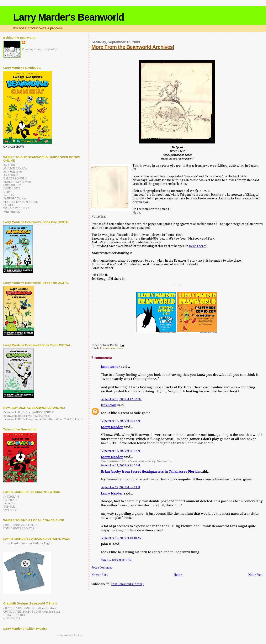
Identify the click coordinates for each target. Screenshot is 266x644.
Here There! (198, 246)
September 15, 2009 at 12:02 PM (121, 399)
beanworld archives (111, 348)
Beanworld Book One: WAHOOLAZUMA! (29, 413)
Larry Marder (112, 427)
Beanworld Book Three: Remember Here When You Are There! (43, 419)
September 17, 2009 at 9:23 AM (120, 487)
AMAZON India (13, 172)
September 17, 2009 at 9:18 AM (120, 451)
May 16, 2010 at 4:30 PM (116, 560)
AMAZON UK (11, 175)
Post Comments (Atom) (127, 584)
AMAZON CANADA (15, 169)
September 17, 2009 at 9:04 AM (120, 421)
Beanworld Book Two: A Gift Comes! (27, 416)
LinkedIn (9, 503)
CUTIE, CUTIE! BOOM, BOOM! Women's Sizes (32, 612)
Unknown (108, 405)
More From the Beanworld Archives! (133, 47)
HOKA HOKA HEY (14, 615)
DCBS (7, 192)
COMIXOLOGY (12, 185)
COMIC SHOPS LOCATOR (19, 529)
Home (178, 575)
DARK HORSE (12, 189)
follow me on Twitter (69, 635)
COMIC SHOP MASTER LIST (21, 525)
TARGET (8, 205)
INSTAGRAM (11, 497)
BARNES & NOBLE (15, 179)
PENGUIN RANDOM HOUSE (20, 202)
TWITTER (10, 510)
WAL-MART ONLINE (16, 209)
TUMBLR (9, 507)
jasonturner (110, 367)
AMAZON (9, 165)
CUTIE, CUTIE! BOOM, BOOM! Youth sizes (30, 608)
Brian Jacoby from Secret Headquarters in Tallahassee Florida (150, 472)
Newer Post (100, 575)
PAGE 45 (9, 195)
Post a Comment (102, 568)
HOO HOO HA (12, 618)
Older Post (255, 575)
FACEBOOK (10, 500)
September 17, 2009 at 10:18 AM (121, 538)
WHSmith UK (12, 212)
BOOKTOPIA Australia (17, 182)
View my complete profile (40, 49)
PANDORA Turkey (15, 199)
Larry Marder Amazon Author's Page (27, 544)
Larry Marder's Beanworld (69, 17)
